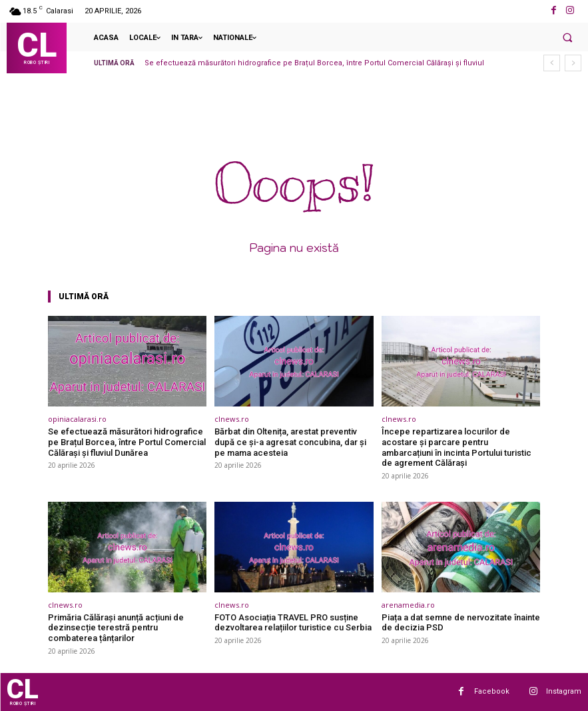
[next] (573, 63)
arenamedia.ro (408, 605)
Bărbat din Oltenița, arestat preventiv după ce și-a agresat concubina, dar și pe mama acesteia (290, 442)
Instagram (564, 691)
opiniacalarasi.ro (77, 419)
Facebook (492, 691)
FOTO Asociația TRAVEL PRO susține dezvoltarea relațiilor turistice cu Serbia (293, 623)
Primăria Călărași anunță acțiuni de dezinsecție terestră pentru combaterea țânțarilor (116, 628)
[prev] (552, 63)
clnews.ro (232, 419)
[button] (567, 37)
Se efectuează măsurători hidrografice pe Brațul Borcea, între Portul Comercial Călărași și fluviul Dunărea (127, 442)
